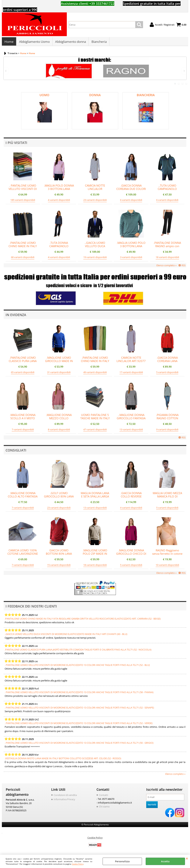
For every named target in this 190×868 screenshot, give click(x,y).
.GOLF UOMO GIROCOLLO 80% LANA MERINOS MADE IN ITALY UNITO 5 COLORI (59, 499)
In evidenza (16, 316)
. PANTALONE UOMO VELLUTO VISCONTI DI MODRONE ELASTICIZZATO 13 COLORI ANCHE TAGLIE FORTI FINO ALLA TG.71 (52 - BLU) (77, 666)
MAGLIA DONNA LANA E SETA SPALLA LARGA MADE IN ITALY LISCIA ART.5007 (95, 499)
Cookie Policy (78, 864)
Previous (6, 72)
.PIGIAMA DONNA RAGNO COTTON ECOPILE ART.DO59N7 (167, 419)
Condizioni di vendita (65, 796)
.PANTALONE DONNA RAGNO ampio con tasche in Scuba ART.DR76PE (167, 249)
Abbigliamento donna (70, 42)
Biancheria (99, 42)
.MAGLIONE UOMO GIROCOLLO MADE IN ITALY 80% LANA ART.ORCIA (59, 364)
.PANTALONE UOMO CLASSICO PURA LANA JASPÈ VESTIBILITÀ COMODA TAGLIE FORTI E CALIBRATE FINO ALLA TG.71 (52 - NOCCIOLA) (78, 650)
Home (9, 42)
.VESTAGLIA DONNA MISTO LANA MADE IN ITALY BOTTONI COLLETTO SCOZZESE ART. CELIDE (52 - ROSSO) (63, 759)
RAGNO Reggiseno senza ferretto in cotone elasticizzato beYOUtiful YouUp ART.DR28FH (167, 556)
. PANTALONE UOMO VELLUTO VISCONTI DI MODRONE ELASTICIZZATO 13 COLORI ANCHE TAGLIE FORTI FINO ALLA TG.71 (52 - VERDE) (79, 724)
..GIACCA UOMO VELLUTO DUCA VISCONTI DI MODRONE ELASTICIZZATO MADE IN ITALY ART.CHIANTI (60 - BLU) (66, 635)
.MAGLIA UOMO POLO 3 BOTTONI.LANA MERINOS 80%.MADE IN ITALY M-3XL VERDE (131, 249)
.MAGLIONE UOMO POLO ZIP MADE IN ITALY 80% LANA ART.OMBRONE (95, 556)
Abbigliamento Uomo (34, 42)
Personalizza (122, 861)
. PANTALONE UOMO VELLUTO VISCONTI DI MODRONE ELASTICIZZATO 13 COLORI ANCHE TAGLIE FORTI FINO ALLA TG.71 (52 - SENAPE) (79, 708)
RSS (184, 266)
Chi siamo (104, 807)
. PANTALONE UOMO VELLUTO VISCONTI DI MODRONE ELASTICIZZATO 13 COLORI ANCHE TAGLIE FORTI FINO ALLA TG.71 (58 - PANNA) (79, 693)
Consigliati (16, 451)
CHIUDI (187, 858)
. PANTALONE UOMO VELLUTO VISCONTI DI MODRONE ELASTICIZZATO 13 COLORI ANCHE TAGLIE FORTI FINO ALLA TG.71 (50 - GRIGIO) (79, 744)
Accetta (165, 861)
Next (184, 72)
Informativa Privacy (64, 800)
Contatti (103, 796)
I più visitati (16, 144)
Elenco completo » (166, 266)
